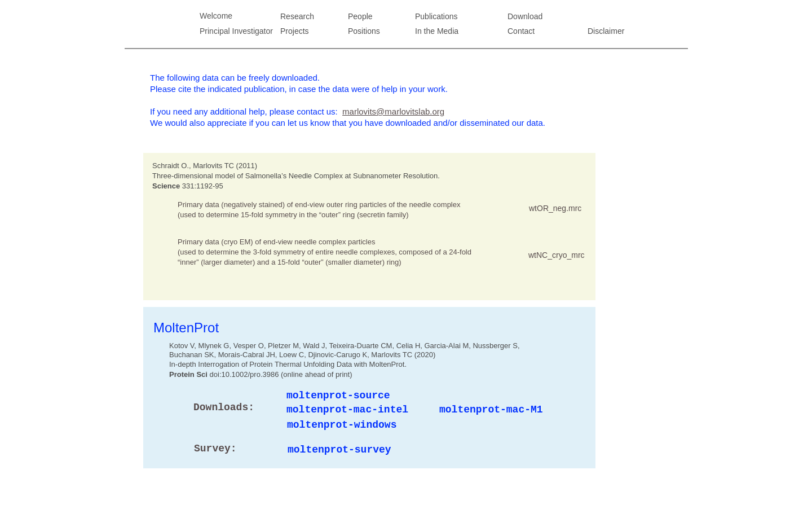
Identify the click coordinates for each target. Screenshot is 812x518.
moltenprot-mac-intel (347, 410)
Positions (364, 31)
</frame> (568, 181)
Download (525, 16)
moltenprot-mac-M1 (491, 410)
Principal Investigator (236, 31)
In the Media (437, 31)
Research (297, 16)
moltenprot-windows (342, 425)
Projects (295, 31)
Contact (521, 31)
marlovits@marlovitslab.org (393, 111)
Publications (436, 16)
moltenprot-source (338, 396)
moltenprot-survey (339, 450)
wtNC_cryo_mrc (557, 255)
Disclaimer (606, 31)
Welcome (216, 16)
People (360, 16)
